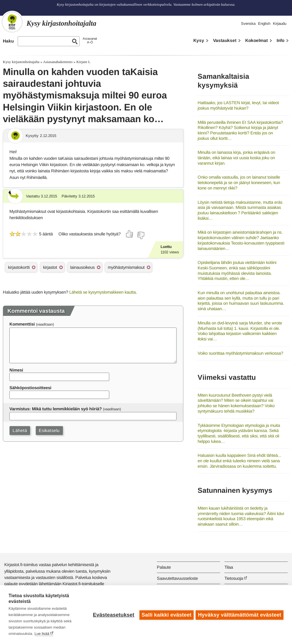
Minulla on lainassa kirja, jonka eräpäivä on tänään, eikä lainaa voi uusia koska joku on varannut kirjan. (236, 158)
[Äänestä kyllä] (130, 234)
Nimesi (16, 370)
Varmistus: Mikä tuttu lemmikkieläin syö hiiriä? (56, 409)
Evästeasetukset (113, 615)
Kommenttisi (22, 324)
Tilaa (229, 567)
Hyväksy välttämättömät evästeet (240, 615)
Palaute (164, 567)
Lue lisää (42, 634)
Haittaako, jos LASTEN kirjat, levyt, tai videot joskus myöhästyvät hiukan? (238, 105)
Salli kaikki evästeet (166, 615)
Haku (8, 41)
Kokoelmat (256, 40)
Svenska (248, 24)
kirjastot (50, 267)
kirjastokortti (19, 267)
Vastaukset (225, 40)
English (264, 24)
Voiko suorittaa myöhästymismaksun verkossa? (240, 353)
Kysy (199, 40)
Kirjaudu (280, 24)
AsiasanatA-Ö (90, 40)
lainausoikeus (82, 267)
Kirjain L (83, 62)
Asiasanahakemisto (58, 62)
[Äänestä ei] (141, 235)
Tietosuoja (234, 578)
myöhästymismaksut (126, 267)
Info (280, 40)
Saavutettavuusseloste (177, 578)
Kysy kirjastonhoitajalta (21, 62)
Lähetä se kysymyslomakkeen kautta (103, 292)
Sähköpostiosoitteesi (30, 388)
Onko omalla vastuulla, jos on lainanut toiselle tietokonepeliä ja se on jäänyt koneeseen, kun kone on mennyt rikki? (239, 182)
